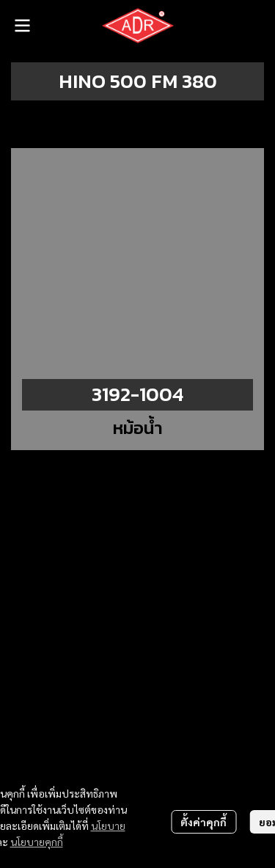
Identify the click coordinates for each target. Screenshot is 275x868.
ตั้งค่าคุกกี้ (203, 822)
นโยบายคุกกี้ (37, 842)
